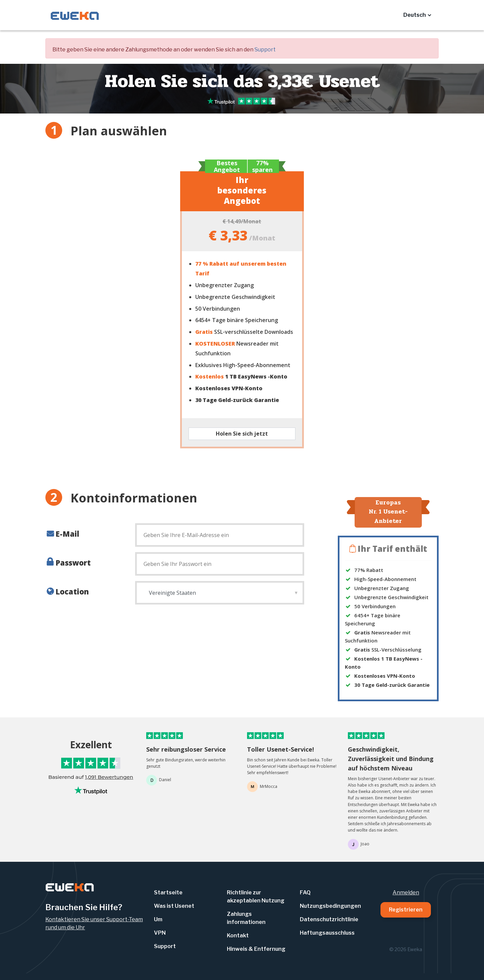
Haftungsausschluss (327, 933)
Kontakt (238, 936)
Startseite (168, 893)
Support (265, 50)
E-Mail (67, 534)
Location (72, 591)
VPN (160, 933)
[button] (417, 15)
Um (158, 919)
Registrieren (406, 910)
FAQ (305, 893)
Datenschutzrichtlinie (329, 919)
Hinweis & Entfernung (256, 949)
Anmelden (406, 893)
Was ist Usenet (174, 906)
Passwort (73, 563)
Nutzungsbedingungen (330, 906)
